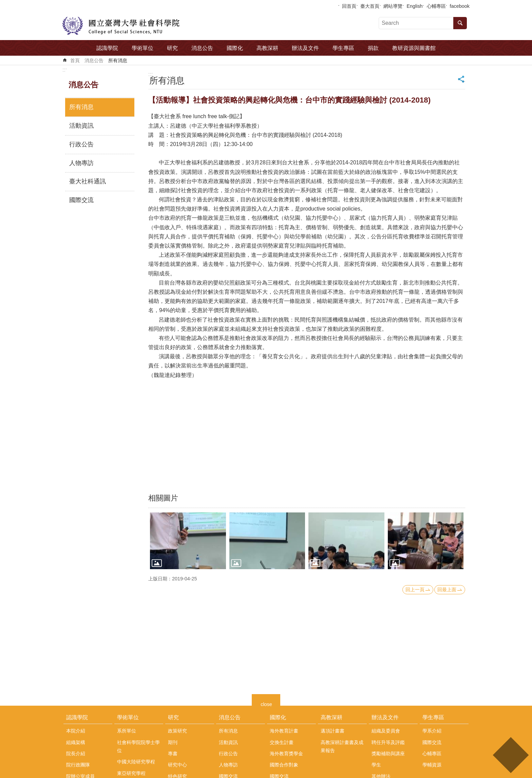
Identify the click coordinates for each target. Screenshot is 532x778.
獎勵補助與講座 (388, 754)
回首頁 (349, 6)
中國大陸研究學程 (136, 762)
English (414, 6)
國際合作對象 (284, 765)
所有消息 (118, 60)
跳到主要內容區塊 (4, 4)
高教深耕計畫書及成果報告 (342, 746)
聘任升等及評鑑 (388, 742)
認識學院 (107, 48)
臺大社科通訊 (88, 181)
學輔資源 (432, 765)
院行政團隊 (78, 765)
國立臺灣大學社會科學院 (121, 26)
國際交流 (81, 200)
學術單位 (142, 48)
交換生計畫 (282, 742)
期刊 (173, 742)
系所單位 (127, 731)
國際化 (235, 48)
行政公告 (81, 144)
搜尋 (460, 23)
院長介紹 (76, 754)
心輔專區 (436, 6)
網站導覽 (393, 6)
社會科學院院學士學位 (138, 746)
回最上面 (447, 590)
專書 (173, 754)
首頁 (75, 60)
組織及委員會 (386, 731)
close (266, 703)
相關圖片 (163, 498)
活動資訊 (81, 126)
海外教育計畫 (284, 731)
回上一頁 (415, 590)
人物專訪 (81, 163)
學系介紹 (432, 731)
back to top (510, 755)
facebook (460, 6)
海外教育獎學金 (286, 754)
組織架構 (76, 742)
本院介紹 (76, 731)
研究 (172, 48)
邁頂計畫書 (332, 731)
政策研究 (177, 731)
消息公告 (202, 48)
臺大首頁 (370, 6)
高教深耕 (267, 48)
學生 (376, 765)
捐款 (373, 48)
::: (65, 70)
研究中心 (177, 765)
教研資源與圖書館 (414, 48)
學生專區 (343, 48)
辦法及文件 (305, 48)
